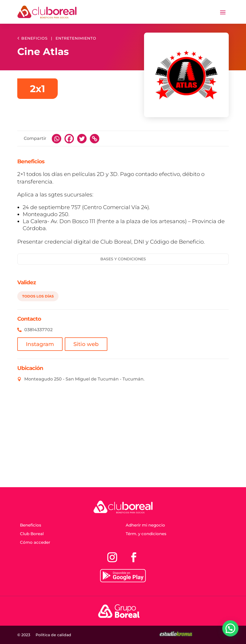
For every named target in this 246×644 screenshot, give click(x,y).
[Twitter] (82, 139)
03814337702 (38, 330)
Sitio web (86, 344)
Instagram (40, 344)
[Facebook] (69, 139)
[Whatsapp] (57, 139)
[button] (230, 628)
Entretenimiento (76, 38)
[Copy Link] (95, 139)
